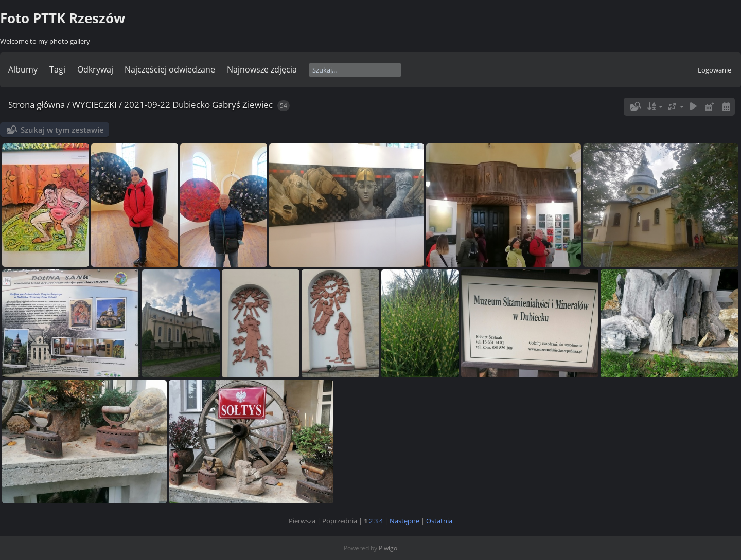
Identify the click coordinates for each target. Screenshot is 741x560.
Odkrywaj (95, 69)
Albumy (23, 69)
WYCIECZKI (94, 105)
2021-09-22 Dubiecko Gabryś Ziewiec (198, 105)
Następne (404, 521)
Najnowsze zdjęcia (262, 69)
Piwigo (388, 548)
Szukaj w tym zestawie (62, 130)
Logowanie (714, 70)
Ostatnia (439, 521)
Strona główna (37, 105)
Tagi (57, 69)
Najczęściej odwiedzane (170, 69)
